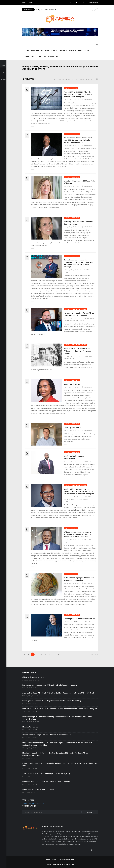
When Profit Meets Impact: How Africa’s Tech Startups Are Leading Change (78, 351)
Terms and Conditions (67, 860)
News (54, 51)
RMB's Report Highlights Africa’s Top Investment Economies (79, 579)
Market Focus (83, 51)
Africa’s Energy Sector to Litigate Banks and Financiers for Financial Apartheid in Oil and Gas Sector (78, 534)
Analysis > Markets (71, 88)
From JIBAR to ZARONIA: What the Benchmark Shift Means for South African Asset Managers (78, 94)
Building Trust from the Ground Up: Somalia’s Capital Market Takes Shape (52, 701)
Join (97, 3)
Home (27, 51)
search (3, 78)
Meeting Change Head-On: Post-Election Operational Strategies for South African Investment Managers (79, 491)
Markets (89, 79)
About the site (51, 860)
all (54, 79)
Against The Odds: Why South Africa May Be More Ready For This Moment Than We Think (58, 693)
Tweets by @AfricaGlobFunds (33, 804)
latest (3, 71)
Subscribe (35, 51)
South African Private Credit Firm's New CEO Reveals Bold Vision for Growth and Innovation (78, 140)
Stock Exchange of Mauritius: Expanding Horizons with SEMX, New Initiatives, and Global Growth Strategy (79, 263)
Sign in (91, 3)
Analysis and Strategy (66, 79)
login (3, 85)
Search (90, 812)
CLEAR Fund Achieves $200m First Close (38, 789)
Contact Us (53, 57)
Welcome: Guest (28, 3)
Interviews (80, 79)
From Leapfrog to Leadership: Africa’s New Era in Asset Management (50, 685)
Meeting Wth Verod (72, 384)
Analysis (63, 51)
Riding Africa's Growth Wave (46, 10)
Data (27, 57)
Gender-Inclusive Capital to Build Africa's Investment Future (47, 735)
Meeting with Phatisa (73, 428)
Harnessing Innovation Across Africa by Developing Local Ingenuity (79, 314)
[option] (63, 10)
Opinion (72, 51)
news (3, 64)
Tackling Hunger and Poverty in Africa (79, 619)
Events (34, 57)
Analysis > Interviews (72, 134)
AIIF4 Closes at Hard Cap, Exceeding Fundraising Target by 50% (48, 773)
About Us (42, 57)
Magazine (45, 51)
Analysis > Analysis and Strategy (76, 309)
